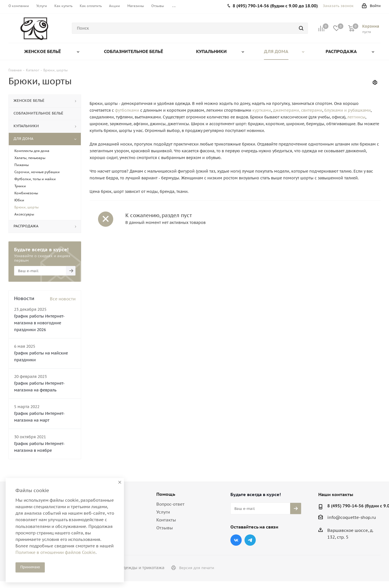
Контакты (166, 520)
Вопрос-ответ (170, 504)
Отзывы (165, 528)
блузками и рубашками (347, 110)
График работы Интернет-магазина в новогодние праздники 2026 (39, 323)
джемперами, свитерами (298, 110)
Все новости (63, 299)
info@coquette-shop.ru (352, 517)
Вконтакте (236, 540)
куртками (262, 110)
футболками (127, 110)
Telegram (250, 540)
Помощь (166, 494)
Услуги (163, 512)
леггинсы (356, 117)
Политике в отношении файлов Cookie (55, 552)
